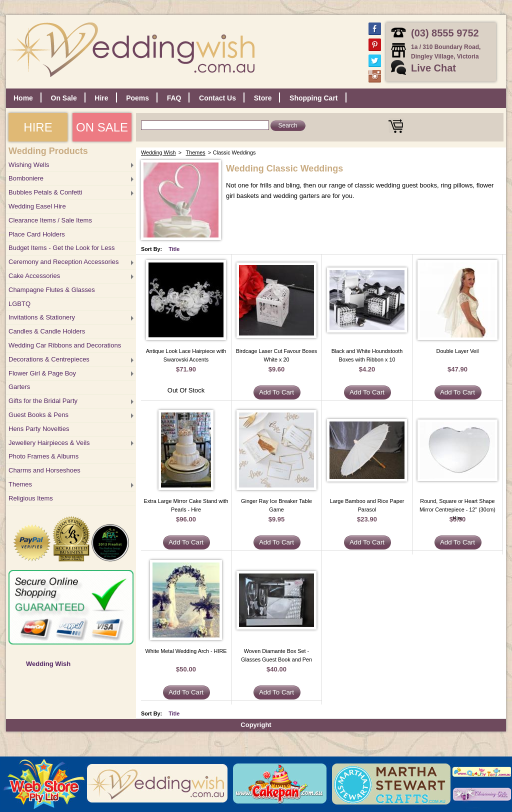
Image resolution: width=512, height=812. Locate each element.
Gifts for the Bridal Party (43, 401)
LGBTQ (19, 304)
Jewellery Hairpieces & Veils (49, 443)
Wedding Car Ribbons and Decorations (65, 345)
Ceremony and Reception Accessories (63, 262)
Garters (19, 387)
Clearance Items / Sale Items (50, 220)
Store (263, 98)
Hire (101, 98)
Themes (20, 484)
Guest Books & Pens (38, 415)
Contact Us (217, 98)
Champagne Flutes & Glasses (52, 290)
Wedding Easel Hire (37, 206)
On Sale (64, 98)
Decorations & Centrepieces (49, 359)
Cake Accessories (34, 276)
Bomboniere (26, 178)
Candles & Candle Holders (47, 331)
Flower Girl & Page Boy (42, 373)
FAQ (174, 98)
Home (23, 98)
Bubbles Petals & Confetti (45, 192)
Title (174, 249)
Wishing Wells (29, 165)
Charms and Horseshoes (44, 470)
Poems (137, 98)
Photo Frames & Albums (43, 456)
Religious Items (31, 498)
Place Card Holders (37, 234)
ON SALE (102, 127)
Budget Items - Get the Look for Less (61, 248)
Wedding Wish (48, 664)
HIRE (38, 127)
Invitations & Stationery (42, 317)
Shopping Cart (313, 98)
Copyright (256, 725)
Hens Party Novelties (39, 429)
